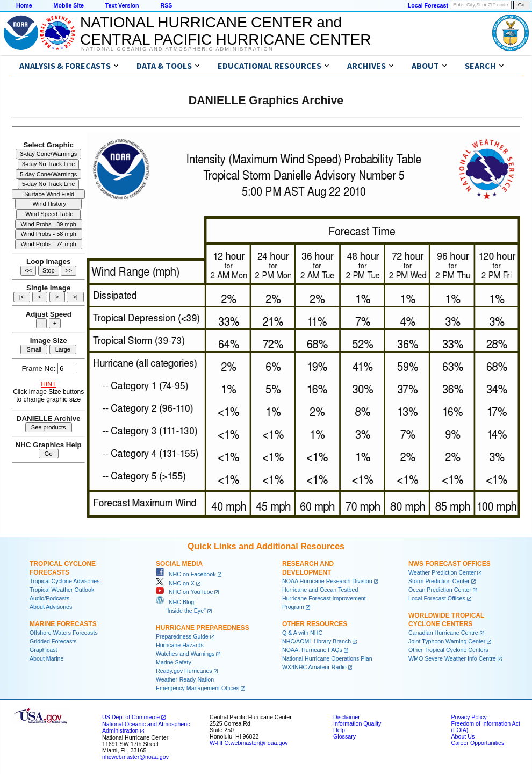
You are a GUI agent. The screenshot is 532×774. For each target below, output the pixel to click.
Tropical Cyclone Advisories (65, 581)
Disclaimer (347, 717)
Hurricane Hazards (180, 645)
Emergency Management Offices (197, 688)
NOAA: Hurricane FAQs (312, 650)
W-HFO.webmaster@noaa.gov (249, 743)
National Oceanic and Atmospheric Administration (177, 49)
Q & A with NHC (302, 633)
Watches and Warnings (185, 654)
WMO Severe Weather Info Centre (452, 658)
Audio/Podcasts (49, 598)
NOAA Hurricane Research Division (327, 581)
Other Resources (315, 624)
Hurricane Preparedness (203, 628)
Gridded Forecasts (53, 641)
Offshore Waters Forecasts (64, 633)
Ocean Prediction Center (440, 590)
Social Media (179, 564)
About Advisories (51, 607)
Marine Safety (174, 662)
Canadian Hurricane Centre (443, 633)
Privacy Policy (469, 717)
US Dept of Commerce (131, 717)
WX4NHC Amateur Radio (314, 667)
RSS (166, 5)
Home (24, 5)
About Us (463, 736)
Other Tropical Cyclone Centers (448, 650)
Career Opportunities (477, 743)
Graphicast (44, 650)
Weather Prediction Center (442, 572)
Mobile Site (69, 5)
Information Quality (357, 723)
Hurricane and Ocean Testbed (320, 590)
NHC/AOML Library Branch (317, 641)
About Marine (46, 658)
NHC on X (175, 583)
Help (339, 730)
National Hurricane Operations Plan (327, 658)
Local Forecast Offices (437, 598)
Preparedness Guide (182, 636)
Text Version (122, 5)
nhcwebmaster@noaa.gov (135, 757)
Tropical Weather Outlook (62, 590)
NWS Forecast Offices (450, 564)
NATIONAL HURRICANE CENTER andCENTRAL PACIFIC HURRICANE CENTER (225, 31)
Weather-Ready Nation (185, 679)
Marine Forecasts (63, 624)
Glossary (344, 736)
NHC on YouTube (184, 592)
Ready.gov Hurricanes (184, 671)
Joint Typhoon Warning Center (447, 641)
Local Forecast (428, 5)
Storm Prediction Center (439, 581)
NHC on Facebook (186, 574)
